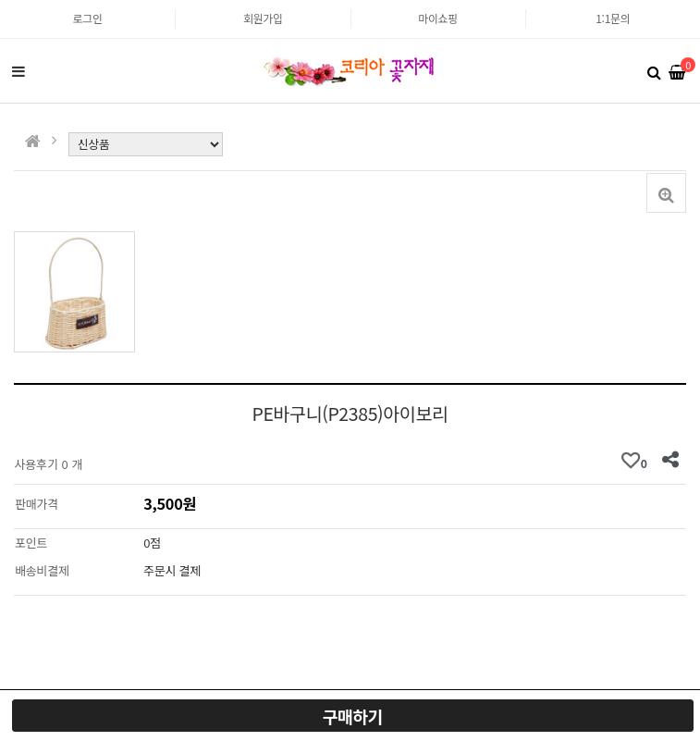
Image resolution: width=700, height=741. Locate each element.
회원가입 (263, 18)
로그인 (88, 18)
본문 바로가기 (0, 0)
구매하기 (353, 716)
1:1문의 (613, 18)
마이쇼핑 (438, 18)
